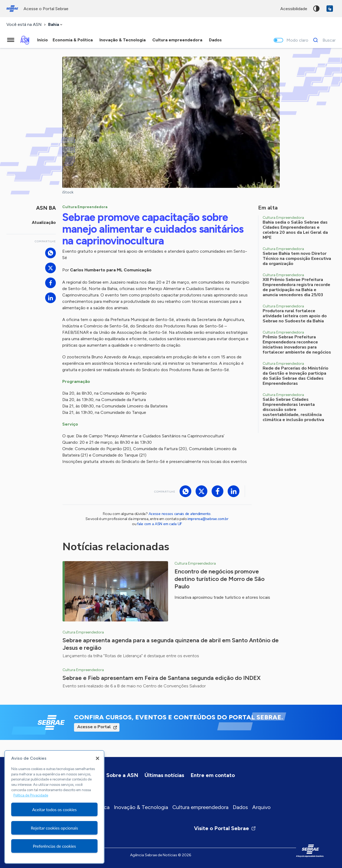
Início (42, 40)
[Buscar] (323, 40)
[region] (54, 807)
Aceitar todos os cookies (54, 809)
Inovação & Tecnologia (141, 807)
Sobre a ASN (122, 775)
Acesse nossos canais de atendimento (180, 514)
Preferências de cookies (54, 846)
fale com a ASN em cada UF (160, 524)
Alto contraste (316, 9)
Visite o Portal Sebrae (225, 828)
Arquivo (261, 807)
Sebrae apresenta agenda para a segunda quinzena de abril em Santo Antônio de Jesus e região (171, 644)
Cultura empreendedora (200, 807)
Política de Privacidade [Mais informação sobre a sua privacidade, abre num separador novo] (31, 795)
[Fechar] (98, 758)
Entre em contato (213, 775)
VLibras (330, 9)
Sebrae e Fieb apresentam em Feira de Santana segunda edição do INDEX (162, 678)
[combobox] (56, 25)
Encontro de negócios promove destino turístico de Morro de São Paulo (219, 579)
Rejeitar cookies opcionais (54, 828)
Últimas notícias (164, 775)
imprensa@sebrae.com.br (208, 519)
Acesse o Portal (94, 727)
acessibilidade (294, 9)
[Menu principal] (11, 40)
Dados (240, 807)
